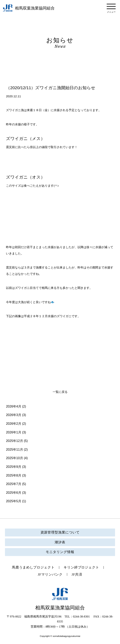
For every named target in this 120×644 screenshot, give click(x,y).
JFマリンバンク (50, 574)
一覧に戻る (60, 392)
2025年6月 (14, 493)
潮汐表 (60, 542)
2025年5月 (14, 501)
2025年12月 (14, 441)
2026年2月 (14, 424)
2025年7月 (14, 484)
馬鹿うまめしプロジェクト (33, 567)
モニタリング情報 (60, 552)
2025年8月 (14, 475)
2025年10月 (14, 458)
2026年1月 (14, 432)
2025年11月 (14, 450)
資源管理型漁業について (60, 532)
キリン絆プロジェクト (81, 567)
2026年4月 (14, 406)
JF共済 (77, 574)
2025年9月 (14, 467)
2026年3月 (14, 415)
